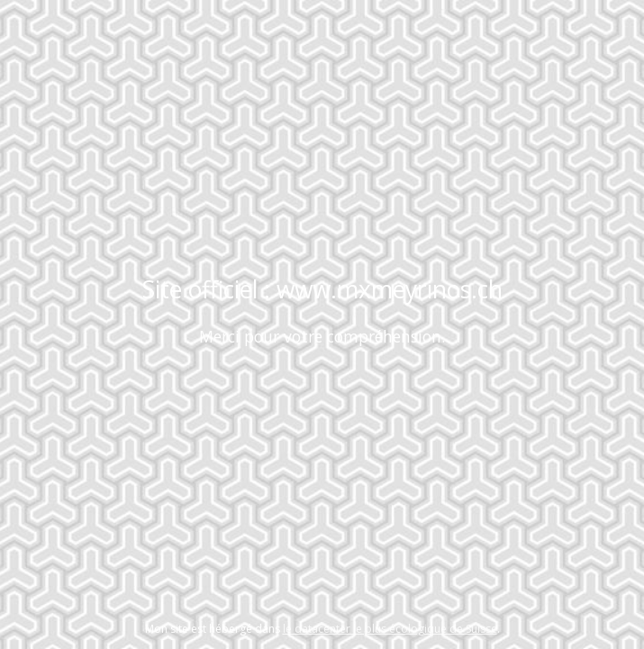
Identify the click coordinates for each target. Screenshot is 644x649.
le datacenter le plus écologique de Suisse (390, 629)
